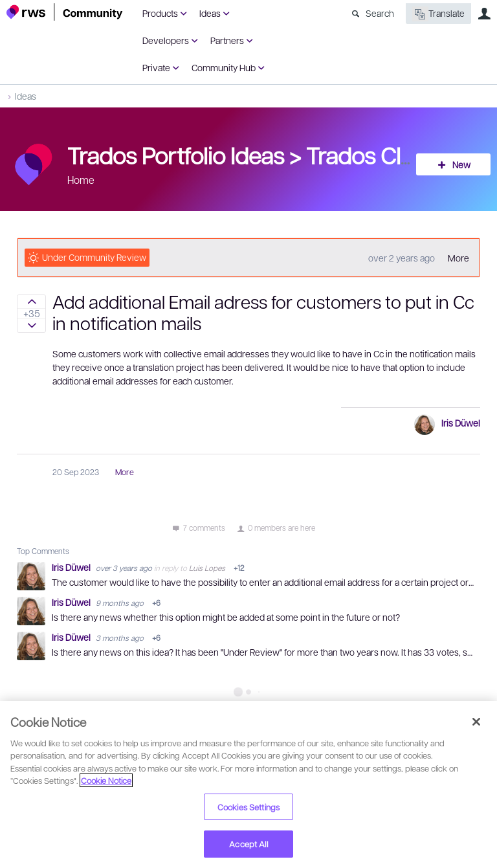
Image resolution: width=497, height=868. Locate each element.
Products (160, 13)
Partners (227, 40)
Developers (166, 40)
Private (156, 67)
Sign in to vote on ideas (31, 302)
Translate (438, 14)
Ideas (210, 13)
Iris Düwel (461, 423)
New (461, 164)
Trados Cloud (373, 155)
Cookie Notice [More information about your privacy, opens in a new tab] (106, 780)
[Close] (476, 722)
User (484, 14)
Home (81, 180)
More (458, 258)
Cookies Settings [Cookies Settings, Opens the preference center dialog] (248, 807)
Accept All (248, 844)
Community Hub (224, 67)
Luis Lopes (207, 568)
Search (380, 13)
